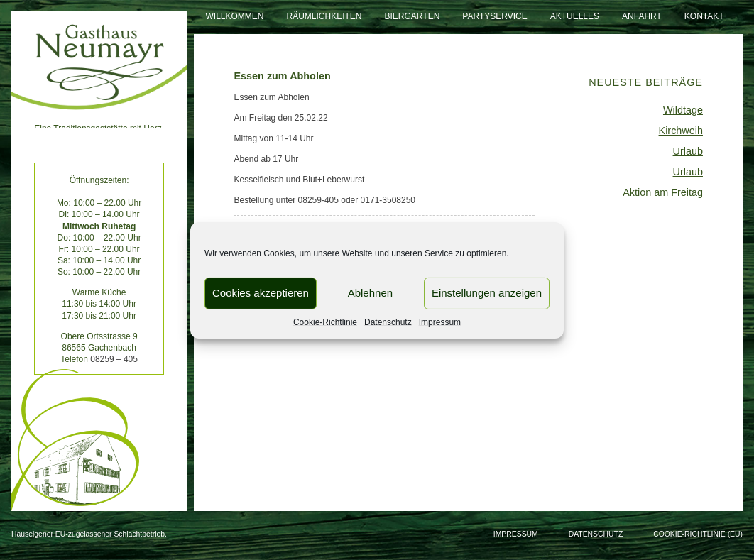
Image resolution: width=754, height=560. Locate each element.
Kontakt (704, 16)
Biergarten (412, 16)
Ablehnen (370, 293)
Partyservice (495, 16)
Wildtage (683, 110)
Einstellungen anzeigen (487, 293)
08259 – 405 (114, 359)
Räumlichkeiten (324, 16)
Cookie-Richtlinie (325, 322)
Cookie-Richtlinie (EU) (698, 534)
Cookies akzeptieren (261, 293)
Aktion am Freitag (663, 192)
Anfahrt (642, 16)
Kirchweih (681, 131)
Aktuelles (575, 16)
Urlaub (688, 151)
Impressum (440, 322)
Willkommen (234, 16)
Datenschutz (388, 322)
